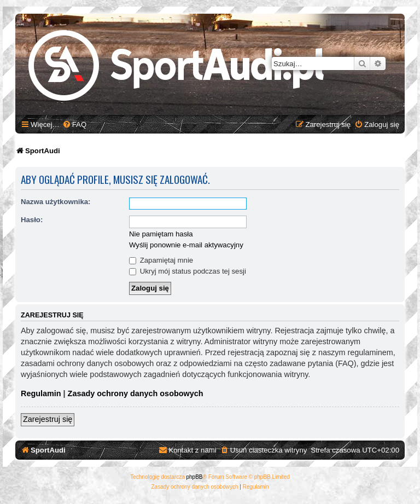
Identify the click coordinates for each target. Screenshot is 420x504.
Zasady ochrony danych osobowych (136, 393)
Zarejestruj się (48, 419)
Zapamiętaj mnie (161, 260)
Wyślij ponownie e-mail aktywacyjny (186, 245)
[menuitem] (74, 124)
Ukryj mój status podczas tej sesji (188, 271)
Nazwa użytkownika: (56, 202)
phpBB (195, 477)
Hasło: (32, 220)
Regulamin (41, 393)
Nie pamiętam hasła (161, 234)
